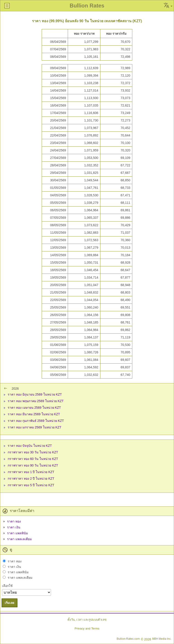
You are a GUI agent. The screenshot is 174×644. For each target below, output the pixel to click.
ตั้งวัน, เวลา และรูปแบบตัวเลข (87, 620)
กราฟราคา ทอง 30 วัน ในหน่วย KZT (33, 452)
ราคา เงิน (14, 527)
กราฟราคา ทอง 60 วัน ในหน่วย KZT (33, 459)
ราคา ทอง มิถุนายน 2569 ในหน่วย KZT (35, 394)
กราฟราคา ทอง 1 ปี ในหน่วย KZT (31, 472)
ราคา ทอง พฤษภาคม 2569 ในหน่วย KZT (36, 401)
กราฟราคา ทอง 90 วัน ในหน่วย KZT (33, 465)
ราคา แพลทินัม (17, 533)
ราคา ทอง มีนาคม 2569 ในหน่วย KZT (34, 414)
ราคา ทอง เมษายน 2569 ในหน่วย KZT (34, 408)
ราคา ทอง (14, 521)
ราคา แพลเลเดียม (19, 539)
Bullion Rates (87, 6)
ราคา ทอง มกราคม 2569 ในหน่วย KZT (35, 427)
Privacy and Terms (87, 628)
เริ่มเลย (10, 603)
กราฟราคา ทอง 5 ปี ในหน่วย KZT (31, 485)
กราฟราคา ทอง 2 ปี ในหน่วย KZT (31, 479)
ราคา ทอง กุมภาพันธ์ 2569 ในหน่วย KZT (36, 421)
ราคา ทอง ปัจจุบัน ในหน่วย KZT (30, 446)
